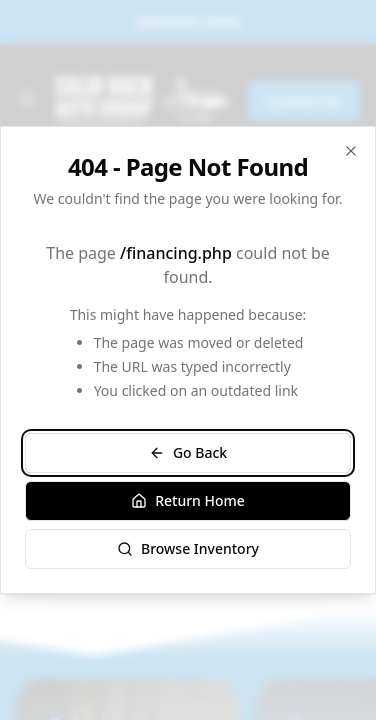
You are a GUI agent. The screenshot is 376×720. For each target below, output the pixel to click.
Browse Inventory (188, 548)
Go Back (188, 452)
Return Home (188, 500)
